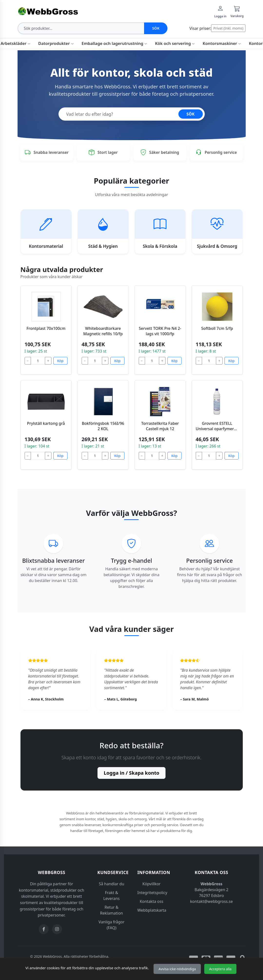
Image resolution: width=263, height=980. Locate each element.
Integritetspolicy (152, 893)
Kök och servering (175, 43)
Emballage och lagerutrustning (114, 43)
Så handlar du (111, 884)
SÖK (191, 114)
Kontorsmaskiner (222, 43)
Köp (60, 361)
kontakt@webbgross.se (211, 901)
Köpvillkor (151, 884)
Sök (156, 28)
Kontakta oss (151, 901)
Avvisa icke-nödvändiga (177, 969)
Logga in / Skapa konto (131, 773)
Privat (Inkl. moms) (228, 28)
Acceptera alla (220, 969)
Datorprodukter (56, 43)
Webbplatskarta (152, 910)
